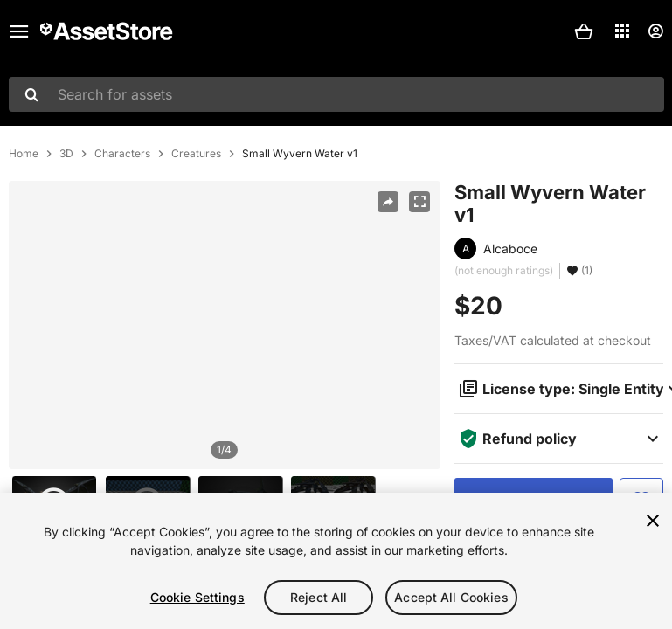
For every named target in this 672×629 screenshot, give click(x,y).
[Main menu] (19, 31)
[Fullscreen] (419, 202)
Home (24, 154)
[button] (584, 31)
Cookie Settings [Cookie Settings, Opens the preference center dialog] (197, 597)
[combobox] (336, 94)
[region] (225, 325)
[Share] (388, 202)
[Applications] (622, 31)
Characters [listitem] (122, 154)
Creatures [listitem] (196, 154)
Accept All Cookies (451, 597)
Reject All (319, 597)
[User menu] (655, 31)
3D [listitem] (66, 154)
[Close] (653, 521)
